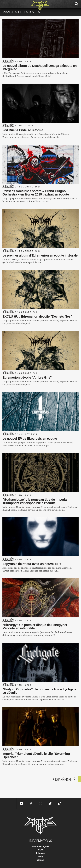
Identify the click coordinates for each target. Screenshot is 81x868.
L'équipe (41, 853)
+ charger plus (64, 779)
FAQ (41, 856)
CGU (41, 850)
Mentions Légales (40, 846)
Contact (40, 860)
